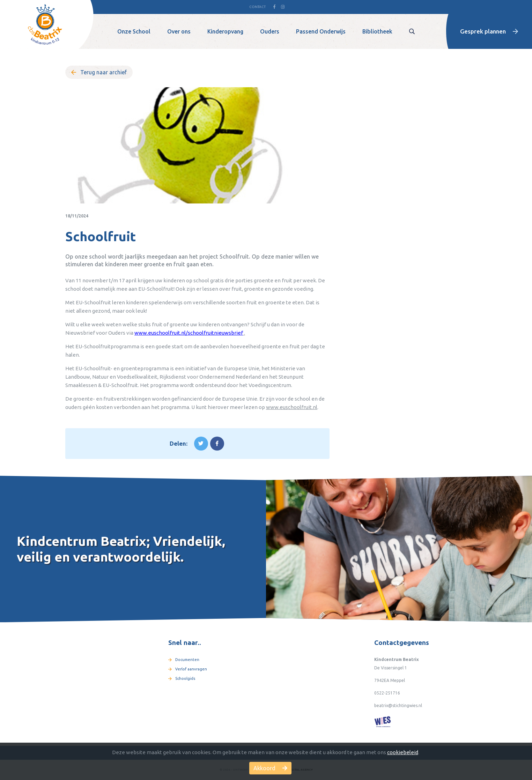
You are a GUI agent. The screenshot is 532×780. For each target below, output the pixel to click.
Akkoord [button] (270, 768)
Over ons (179, 31)
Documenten (184, 660)
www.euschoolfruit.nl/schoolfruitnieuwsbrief (189, 333)
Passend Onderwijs (321, 31)
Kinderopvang (225, 31)
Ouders (270, 31)
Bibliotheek (377, 31)
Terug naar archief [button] (99, 72)
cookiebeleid (403, 752)
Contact (257, 7)
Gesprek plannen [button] (489, 31)
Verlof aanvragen (188, 669)
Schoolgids (182, 678)
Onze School (134, 31)
